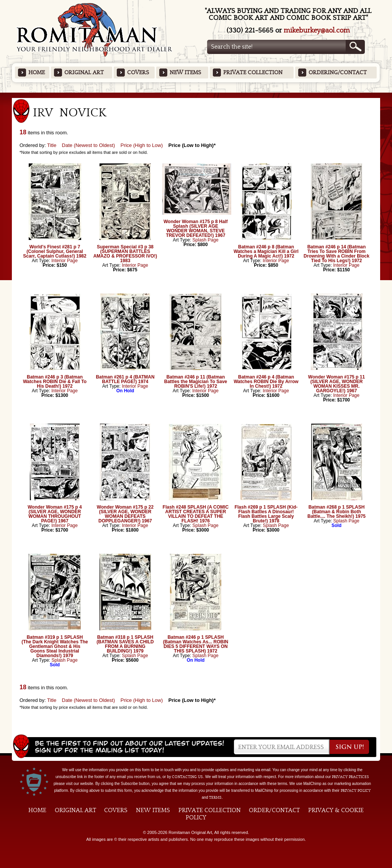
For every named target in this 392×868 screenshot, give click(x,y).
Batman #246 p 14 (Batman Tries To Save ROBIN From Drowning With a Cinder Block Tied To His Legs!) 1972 (336, 254)
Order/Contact (274, 810)
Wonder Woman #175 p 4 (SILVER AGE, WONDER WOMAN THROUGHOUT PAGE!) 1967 (55, 514)
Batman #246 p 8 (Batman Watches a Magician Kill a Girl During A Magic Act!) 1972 (266, 251)
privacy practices (350, 777)
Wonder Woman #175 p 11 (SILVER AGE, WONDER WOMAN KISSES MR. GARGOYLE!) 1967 (336, 384)
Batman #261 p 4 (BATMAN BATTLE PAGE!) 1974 (125, 379)
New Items (185, 73)
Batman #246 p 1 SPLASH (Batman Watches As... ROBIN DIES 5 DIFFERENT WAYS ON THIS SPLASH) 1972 (196, 644)
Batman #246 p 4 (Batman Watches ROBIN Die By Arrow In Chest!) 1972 (266, 382)
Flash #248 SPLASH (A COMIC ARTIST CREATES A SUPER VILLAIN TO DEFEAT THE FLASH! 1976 (196, 514)
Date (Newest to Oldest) (89, 145)
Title (52, 145)
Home (37, 73)
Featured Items (196, 95)
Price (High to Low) (142, 145)
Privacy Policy (356, 791)
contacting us (187, 777)
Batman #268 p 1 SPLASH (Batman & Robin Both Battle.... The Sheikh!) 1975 (336, 512)
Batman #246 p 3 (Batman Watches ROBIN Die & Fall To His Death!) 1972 (55, 382)
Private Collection (253, 73)
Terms (215, 798)
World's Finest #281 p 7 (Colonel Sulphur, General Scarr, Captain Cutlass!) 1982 (55, 251)
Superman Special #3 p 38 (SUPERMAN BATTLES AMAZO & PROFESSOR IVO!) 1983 (125, 254)
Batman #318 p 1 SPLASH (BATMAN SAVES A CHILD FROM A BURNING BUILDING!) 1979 (125, 644)
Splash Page (206, 240)
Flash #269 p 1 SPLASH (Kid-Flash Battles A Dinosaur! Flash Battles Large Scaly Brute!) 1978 (266, 514)
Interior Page (65, 261)
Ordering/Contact (338, 73)
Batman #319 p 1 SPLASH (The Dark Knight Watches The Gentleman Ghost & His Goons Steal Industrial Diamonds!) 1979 (55, 646)
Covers (138, 73)
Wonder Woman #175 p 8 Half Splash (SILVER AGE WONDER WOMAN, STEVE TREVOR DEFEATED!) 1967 (196, 228)
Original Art (84, 73)
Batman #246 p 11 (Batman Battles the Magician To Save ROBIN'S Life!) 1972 (196, 382)
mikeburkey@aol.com (317, 30)
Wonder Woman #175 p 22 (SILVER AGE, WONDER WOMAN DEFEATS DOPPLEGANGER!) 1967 (125, 514)
